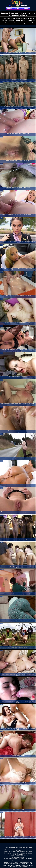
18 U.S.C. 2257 (25, 865)
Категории (10, 9)
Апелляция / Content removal (11, 865)
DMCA (31, 865)
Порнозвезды (25, 9)
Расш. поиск (17, 9)
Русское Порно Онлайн (23, 21)
